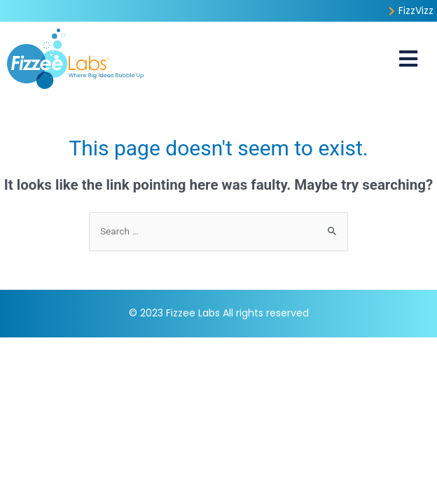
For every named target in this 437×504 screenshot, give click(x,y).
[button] (409, 58)
